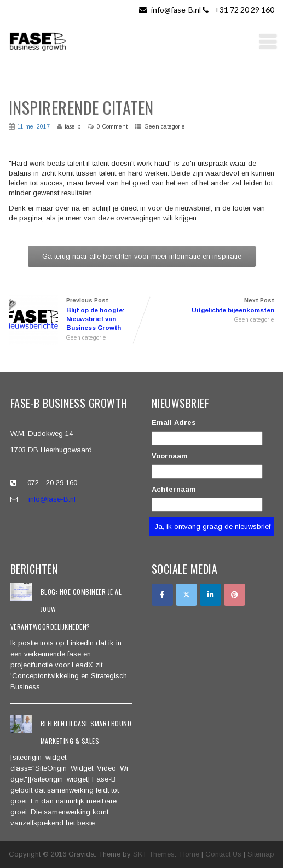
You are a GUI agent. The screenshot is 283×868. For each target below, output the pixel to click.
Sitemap (261, 854)
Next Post (208, 306)
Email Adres (174, 423)
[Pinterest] (235, 595)
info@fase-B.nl (171, 10)
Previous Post (75, 315)
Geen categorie (164, 126)
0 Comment (112, 126)
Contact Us (223, 854)
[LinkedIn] (210, 595)
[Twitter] (186, 595)
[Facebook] (162, 595)
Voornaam (170, 456)
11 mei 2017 (34, 126)
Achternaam (174, 489)
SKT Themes (154, 854)
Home (190, 854)
